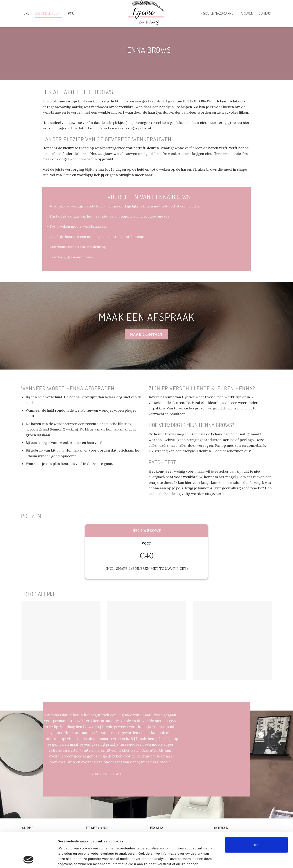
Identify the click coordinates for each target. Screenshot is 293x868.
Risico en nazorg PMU (217, 13)
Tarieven (246, 13)
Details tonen (237, 859)
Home (26, 13)
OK (256, 812)
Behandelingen (49, 13)
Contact (265, 13)
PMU (71, 13)
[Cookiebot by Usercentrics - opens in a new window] (28, 859)
